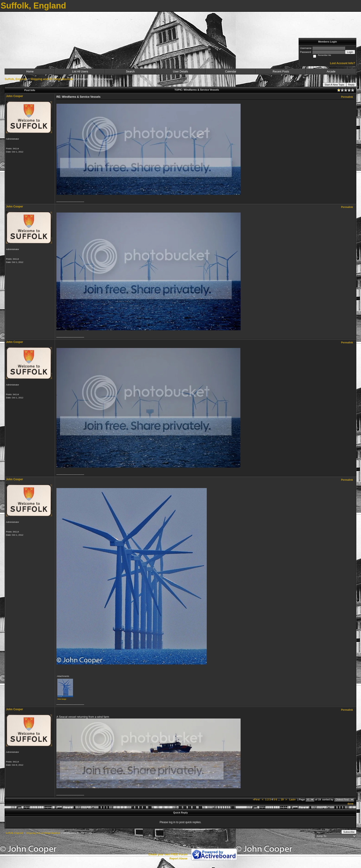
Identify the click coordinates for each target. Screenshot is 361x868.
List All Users (80, 72)
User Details (180, 72)
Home (30, 72)
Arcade (331, 72)
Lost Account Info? (342, 63)
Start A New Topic (335, 85)
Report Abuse (178, 859)
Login (350, 52)
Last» (293, 799)
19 (282, 799)
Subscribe (349, 832)
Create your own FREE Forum (168, 854)
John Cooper (15, 96)
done (350, 804)
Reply (351, 85)
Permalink (347, 97)
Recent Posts (281, 72)
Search (130, 72)
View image (62, 699)
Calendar (231, 72)
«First (256, 799)
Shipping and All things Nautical (52, 79)
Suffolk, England (16, 79)
